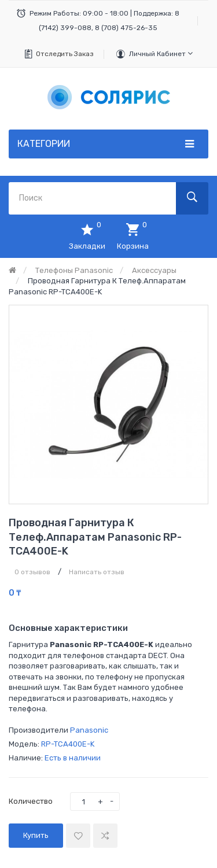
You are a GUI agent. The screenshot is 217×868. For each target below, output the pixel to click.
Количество (31, 801)
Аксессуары (154, 270)
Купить (36, 835)
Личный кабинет (161, 53)
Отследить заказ (65, 54)
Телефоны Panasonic (74, 270)
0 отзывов (32, 572)
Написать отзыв (97, 572)
